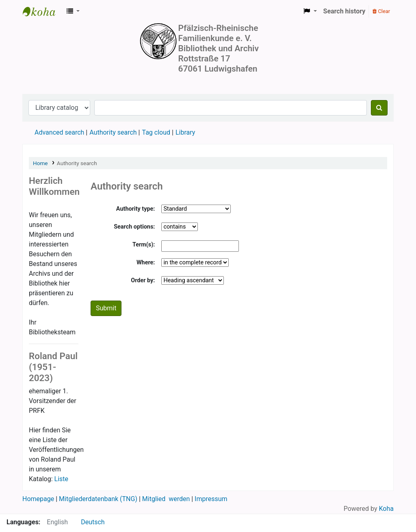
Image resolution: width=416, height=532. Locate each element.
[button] (73, 11)
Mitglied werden (166, 499)
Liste (61, 479)
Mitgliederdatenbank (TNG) (98, 499)
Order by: (143, 280)
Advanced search (59, 132)
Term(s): (144, 245)
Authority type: (136, 209)
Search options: (134, 227)
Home (40, 163)
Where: (146, 263)
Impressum (211, 499)
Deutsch (93, 522)
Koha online (43, 11)
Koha (386, 509)
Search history (344, 11)
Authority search (113, 132)
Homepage (39, 499)
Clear (381, 11)
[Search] (379, 108)
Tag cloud (156, 132)
